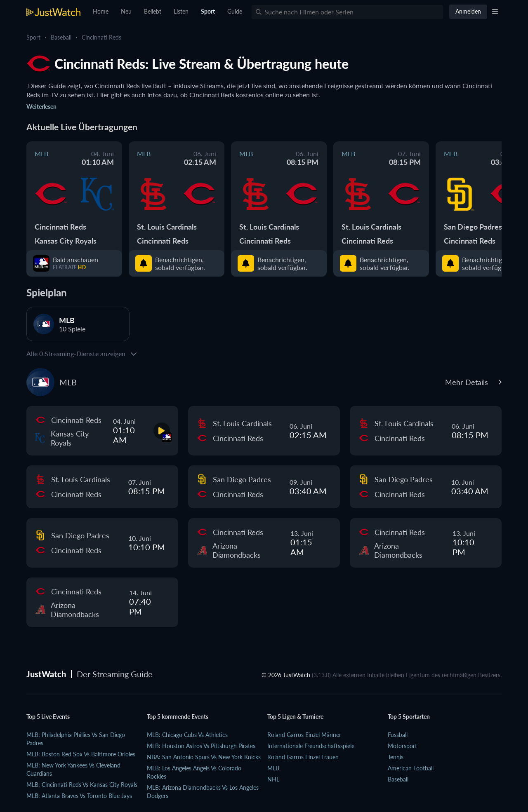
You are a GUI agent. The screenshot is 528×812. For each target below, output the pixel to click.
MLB (273, 768)
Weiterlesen (41, 107)
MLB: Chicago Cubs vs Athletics (187, 735)
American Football (411, 768)
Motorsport (402, 746)
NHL (273, 779)
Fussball (398, 735)
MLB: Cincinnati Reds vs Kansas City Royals (82, 785)
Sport (33, 37)
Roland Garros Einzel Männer (304, 735)
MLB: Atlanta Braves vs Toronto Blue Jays (79, 796)
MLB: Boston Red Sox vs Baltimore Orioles (81, 754)
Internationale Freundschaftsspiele (311, 746)
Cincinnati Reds (101, 37)
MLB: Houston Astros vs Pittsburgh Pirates (201, 746)
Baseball (61, 37)
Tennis (396, 757)
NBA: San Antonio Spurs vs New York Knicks (204, 757)
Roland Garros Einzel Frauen (303, 757)
